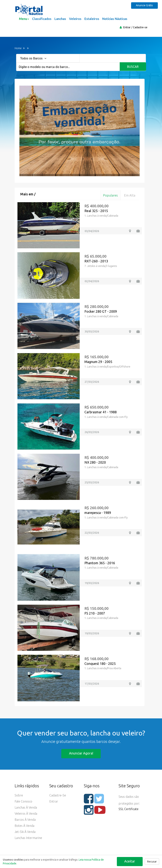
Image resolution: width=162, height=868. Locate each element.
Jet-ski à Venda (25, 832)
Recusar (152, 862)
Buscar (133, 67)
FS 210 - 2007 (95, 613)
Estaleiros (92, 19)
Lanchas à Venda (26, 808)
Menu (24, 19)
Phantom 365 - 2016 (100, 563)
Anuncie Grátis (145, 5)
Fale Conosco (23, 802)
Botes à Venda (24, 826)
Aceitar (130, 861)
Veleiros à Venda (26, 814)
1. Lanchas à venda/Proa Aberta (103, 668)
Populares (110, 195)
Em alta (130, 195)
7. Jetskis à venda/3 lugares (101, 266)
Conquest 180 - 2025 (100, 664)
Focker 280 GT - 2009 (101, 311)
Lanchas (60, 19)
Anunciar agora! (81, 753)
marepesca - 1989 (98, 513)
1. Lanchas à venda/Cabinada (101, 216)
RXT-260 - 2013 (96, 261)
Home (18, 48)
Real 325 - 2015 (96, 211)
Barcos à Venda (25, 820)
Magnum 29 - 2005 (98, 362)
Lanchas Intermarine (28, 838)
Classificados (42, 19)
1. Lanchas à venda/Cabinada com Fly (106, 417)
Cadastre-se (140, 27)
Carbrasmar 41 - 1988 (101, 412)
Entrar (127, 27)
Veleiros (75, 19)
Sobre (19, 795)
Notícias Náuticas (115, 19)
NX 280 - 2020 (95, 462)
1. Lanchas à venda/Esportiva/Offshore (107, 367)
